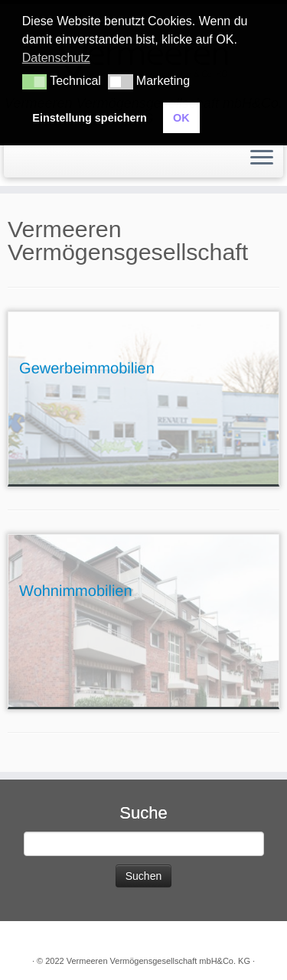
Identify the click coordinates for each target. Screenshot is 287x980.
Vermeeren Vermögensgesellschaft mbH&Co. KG (158, 961)
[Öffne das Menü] (262, 158)
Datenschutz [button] (56, 58)
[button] (34, 82)
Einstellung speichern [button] (90, 118)
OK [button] (181, 118)
